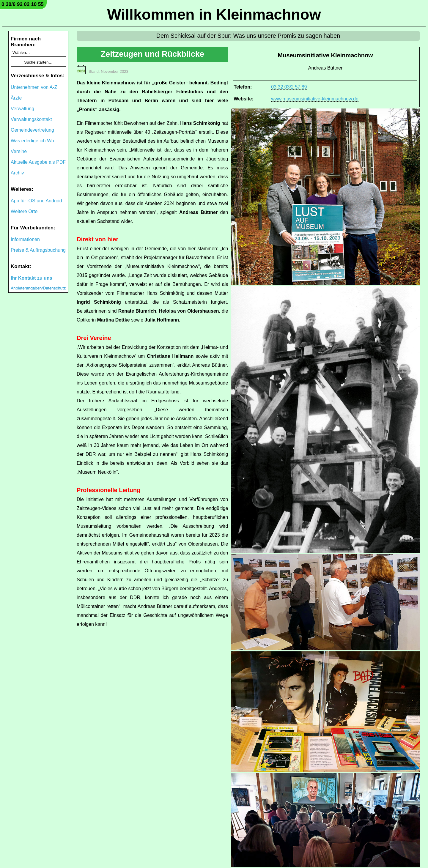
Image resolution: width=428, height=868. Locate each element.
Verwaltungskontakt (31, 119)
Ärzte (16, 98)
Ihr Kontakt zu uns (32, 278)
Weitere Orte (24, 211)
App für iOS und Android (36, 201)
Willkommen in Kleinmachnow (214, 15)
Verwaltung (22, 109)
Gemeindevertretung (32, 130)
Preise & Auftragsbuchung (38, 250)
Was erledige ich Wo (32, 141)
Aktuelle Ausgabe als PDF (38, 162)
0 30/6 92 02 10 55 (23, 4)
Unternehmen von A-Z (34, 87)
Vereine (19, 151)
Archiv (17, 173)
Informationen (25, 239)
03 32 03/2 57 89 (289, 87)
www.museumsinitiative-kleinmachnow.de (315, 99)
